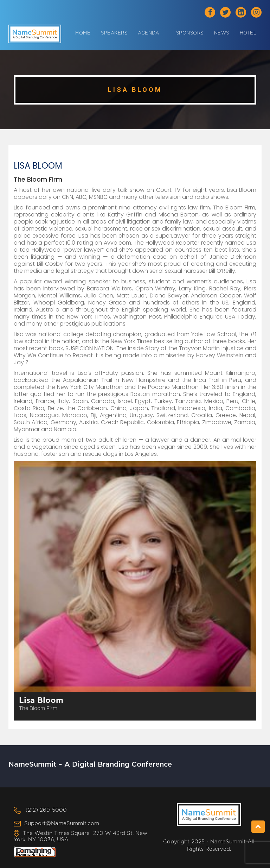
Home (83, 33)
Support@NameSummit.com (62, 823)
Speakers (114, 33)
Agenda (148, 33)
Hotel (248, 33)
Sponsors (190, 33)
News (222, 33)
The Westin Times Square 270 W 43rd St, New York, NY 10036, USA (81, 836)
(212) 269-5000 (46, 810)
